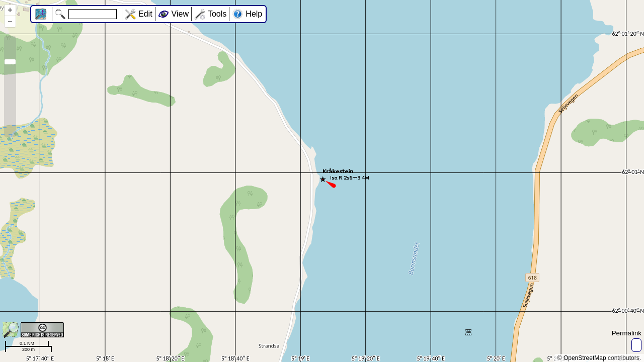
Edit (145, 14)
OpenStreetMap (585, 358)
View (180, 14)
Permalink (627, 333)
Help (254, 14)
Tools (217, 14)
